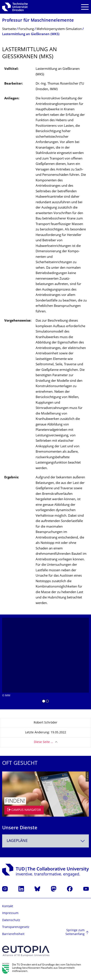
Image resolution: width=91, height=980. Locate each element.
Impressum (10, 913)
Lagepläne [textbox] (17, 841)
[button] (44, 702)
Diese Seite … (43, 742)
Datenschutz (11, 920)
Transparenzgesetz (16, 927)
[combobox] (45, 841)
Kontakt (8, 906)
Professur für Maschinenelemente (38, 21)
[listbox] (45, 662)
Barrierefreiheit (13, 934)
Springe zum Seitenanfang (75, 932)
